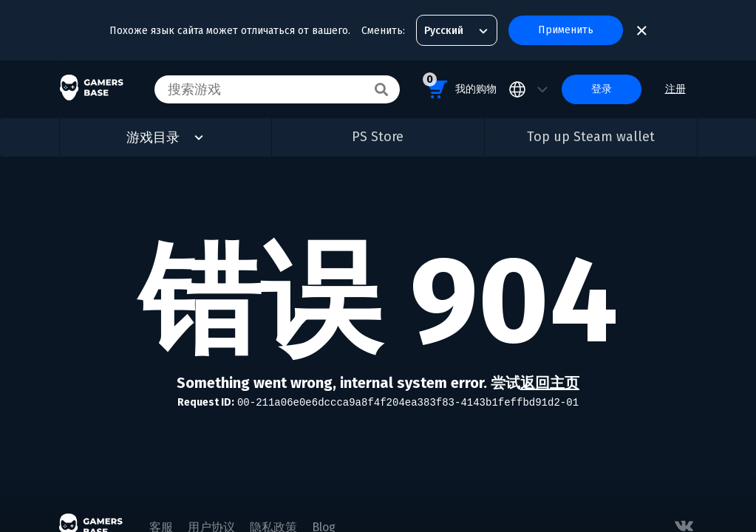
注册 (675, 89)
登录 (602, 89)
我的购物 (460, 87)
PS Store (378, 137)
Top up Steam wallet (591, 137)
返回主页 (550, 383)
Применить (566, 30)
